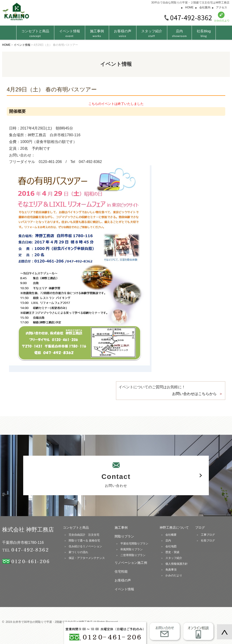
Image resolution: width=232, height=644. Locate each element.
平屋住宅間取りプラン (134, 544)
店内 (180, 33)
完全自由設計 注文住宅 (84, 535)
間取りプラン (124, 536)
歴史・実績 (172, 552)
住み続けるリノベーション (85, 546)
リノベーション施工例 (131, 563)
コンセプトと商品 (76, 528)
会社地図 (171, 546)
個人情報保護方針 (177, 564)
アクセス (222, 7)
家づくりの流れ (78, 552)
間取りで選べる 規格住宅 (84, 541)
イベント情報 (70, 33)
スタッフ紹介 (152, 33)
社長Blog (204, 33)
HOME (189, 7)
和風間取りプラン (132, 549)
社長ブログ (208, 541)
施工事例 (97, 33)
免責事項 (171, 570)
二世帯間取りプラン (133, 555)
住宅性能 (121, 571)
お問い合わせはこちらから (194, 394)
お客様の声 (123, 33)
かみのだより (174, 575)
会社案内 (205, 7)
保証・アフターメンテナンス (87, 558)
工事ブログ (208, 535)
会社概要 (171, 535)
